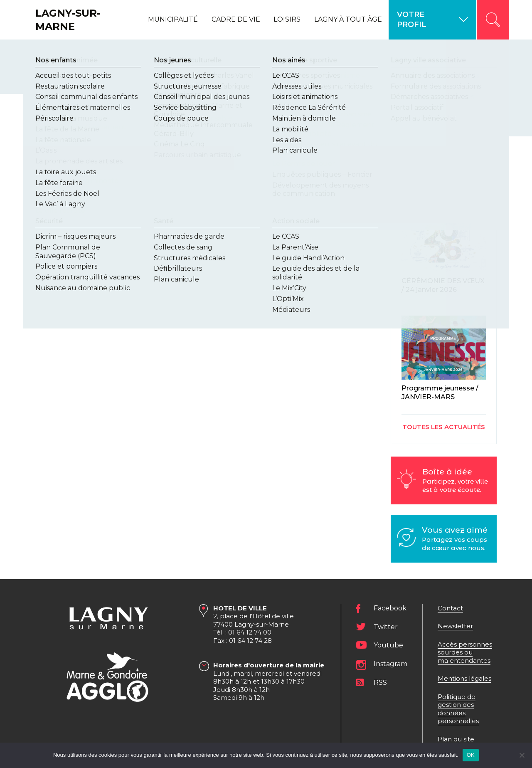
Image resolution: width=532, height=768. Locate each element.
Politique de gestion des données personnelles (458, 709)
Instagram (390, 664)
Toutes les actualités (444, 427)
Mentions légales (464, 678)
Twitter (386, 627)
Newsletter (455, 626)
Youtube (388, 645)
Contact (450, 608)
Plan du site (456, 739)
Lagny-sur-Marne (68, 20)
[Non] (522, 755)
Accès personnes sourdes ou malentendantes (465, 652)
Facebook (390, 609)
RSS (380, 683)
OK (471, 755)
